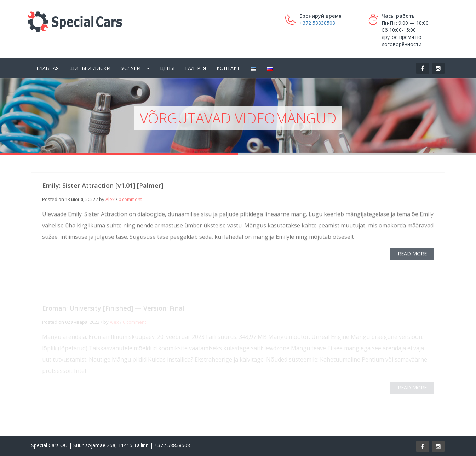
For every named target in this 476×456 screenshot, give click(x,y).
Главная (48, 68)
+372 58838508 (317, 23)
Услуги (131, 68)
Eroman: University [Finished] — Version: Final (113, 309)
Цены (167, 68)
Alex (110, 200)
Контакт (228, 68)
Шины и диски (90, 68)
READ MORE (412, 254)
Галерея (196, 68)
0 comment (130, 200)
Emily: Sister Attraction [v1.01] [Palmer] (103, 186)
